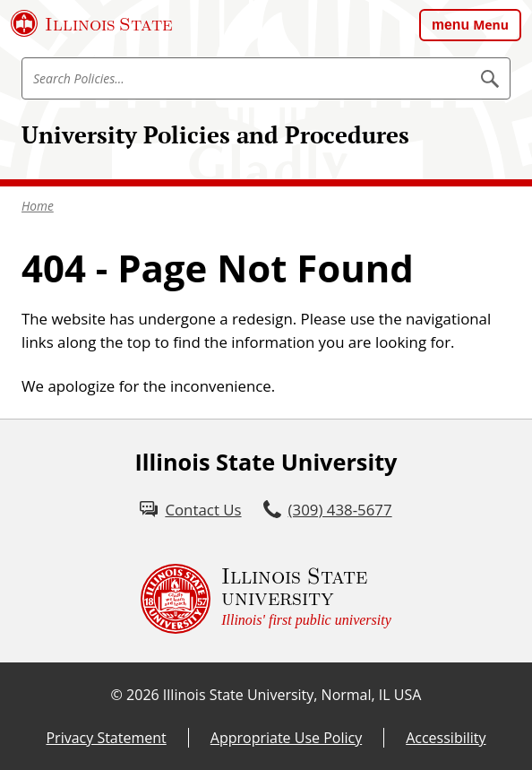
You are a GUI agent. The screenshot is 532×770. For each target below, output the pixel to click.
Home (38, 206)
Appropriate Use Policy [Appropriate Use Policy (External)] (286, 738)
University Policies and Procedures (215, 135)
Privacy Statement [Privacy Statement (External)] (106, 738)
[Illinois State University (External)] (92, 23)
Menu (491, 25)
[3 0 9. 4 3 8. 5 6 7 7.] (328, 510)
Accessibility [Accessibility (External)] (446, 738)
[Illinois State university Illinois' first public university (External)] (266, 599)
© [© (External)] (117, 695)
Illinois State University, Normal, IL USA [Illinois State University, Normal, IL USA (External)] (292, 695)
